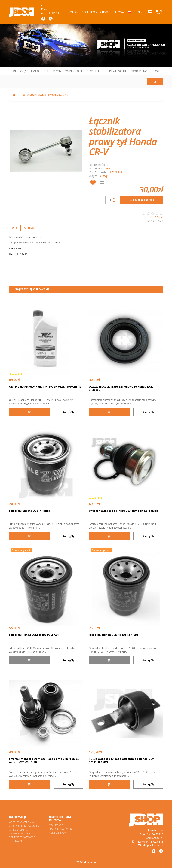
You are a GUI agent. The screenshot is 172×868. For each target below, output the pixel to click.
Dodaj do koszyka (142, 200)
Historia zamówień (60, 829)
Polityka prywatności (22, 837)
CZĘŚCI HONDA (30, 71)
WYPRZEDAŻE (74, 71)
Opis (15, 228)
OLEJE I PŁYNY (52, 71)
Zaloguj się (76, 12)
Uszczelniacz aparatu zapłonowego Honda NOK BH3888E (121, 388)
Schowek (105, 12)
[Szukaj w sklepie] (78, 82)
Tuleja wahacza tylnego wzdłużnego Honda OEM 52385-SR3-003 (122, 760)
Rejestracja (91, 12)
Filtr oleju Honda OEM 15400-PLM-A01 (34, 635)
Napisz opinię (155, 221)
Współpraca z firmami (22, 822)
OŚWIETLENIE (95, 71)
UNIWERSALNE (117, 71)
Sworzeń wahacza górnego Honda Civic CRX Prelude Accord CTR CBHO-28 (44, 760)
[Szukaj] (155, 82)
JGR (108, 168)
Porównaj (118, 12)
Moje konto (56, 825)
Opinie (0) (30, 228)
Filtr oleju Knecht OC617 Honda (30, 511)
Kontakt (45, 9)
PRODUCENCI (139, 71)
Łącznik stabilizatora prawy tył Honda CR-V (45, 95)
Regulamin (15, 841)
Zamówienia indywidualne (25, 826)
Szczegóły (68, 412)
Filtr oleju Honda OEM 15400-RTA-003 (113, 635)
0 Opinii (159, 217)
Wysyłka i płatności (21, 833)
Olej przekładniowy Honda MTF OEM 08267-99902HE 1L (45, 387)
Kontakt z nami (58, 833)
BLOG (155, 71)
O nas (44, 6)
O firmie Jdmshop (19, 830)
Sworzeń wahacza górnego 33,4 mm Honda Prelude (123, 511)
